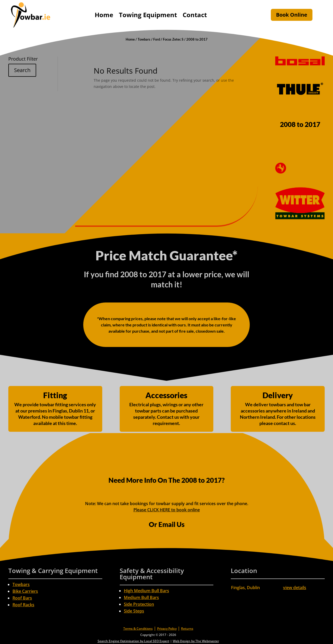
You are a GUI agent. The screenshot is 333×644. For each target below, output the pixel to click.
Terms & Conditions (138, 629)
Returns (187, 629)
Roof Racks (23, 605)
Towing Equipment (148, 15)
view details (295, 588)
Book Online (292, 15)
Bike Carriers (25, 591)
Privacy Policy (167, 629)
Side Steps (134, 611)
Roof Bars (22, 598)
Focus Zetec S (173, 39)
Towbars (144, 39)
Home (104, 15)
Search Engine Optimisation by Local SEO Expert (133, 641)
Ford (157, 39)
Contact (195, 15)
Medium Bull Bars (141, 597)
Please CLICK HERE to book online (167, 510)
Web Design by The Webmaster (196, 641)
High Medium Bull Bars (146, 591)
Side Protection (139, 604)
